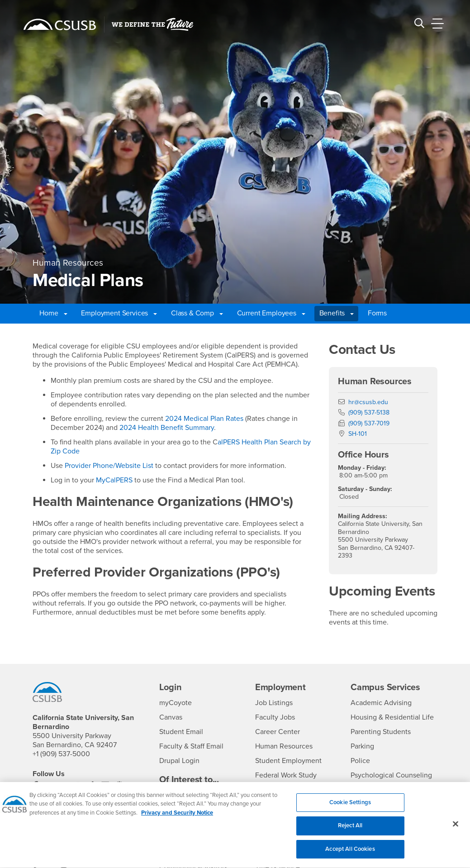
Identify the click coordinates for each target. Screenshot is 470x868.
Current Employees (271, 313)
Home (53, 313)
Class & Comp (197, 313)
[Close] (456, 829)
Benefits (337, 313)
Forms (377, 313)
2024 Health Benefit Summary (167, 428)
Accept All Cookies (350, 854)
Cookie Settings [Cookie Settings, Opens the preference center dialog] (350, 808)
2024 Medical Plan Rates (204, 419)
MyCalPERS (114, 480)
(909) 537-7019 (369, 423)
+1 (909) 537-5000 (61, 754)
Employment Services (119, 313)
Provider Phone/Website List (109, 466)
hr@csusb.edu (368, 402)
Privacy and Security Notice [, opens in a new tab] (177, 818)
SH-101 (358, 434)
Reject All (350, 831)
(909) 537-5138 (369, 413)
